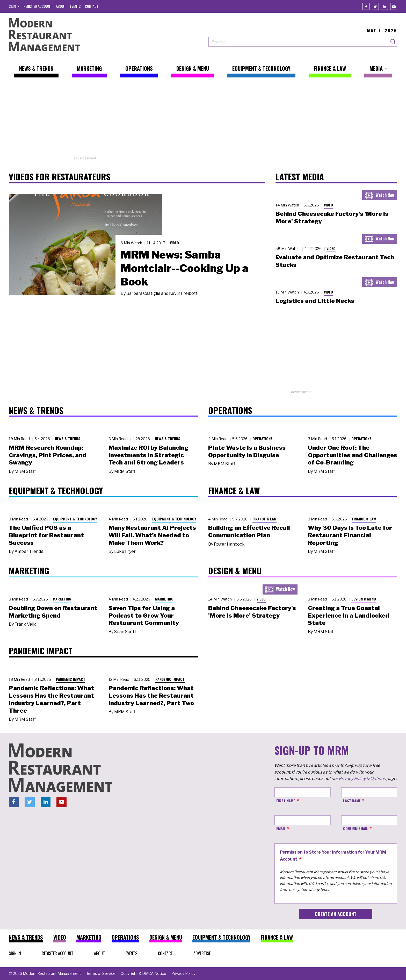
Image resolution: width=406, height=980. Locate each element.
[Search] (393, 42)
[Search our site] (299, 42)
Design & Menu (364, 599)
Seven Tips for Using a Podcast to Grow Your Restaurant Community (144, 616)
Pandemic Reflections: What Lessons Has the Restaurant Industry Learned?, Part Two (151, 696)
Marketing (62, 599)
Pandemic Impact (71, 679)
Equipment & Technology (75, 519)
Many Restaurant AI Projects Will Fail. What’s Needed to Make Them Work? (152, 535)
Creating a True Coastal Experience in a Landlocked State (349, 616)
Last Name (352, 801)
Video (174, 243)
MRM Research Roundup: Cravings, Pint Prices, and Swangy (48, 455)
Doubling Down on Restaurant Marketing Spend (53, 612)
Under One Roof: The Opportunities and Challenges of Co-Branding (353, 455)
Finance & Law (264, 519)
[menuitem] (14, 6)
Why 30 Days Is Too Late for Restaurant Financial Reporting (350, 535)
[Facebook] (366, 6)
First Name (286, 801)
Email (281, 828)
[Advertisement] (203, 119)
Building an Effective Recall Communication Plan (249, 531)
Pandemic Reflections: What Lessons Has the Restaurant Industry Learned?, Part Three (51, 699)
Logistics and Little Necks (315, 301)
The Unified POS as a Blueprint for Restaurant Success (46, 535)
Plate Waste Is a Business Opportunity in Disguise (247, 451)
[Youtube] (394, 6)
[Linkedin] (384, 6)
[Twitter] (375, 6)
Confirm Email (356, 828)
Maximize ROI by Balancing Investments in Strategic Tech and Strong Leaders (148, 455)
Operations (263, 438)
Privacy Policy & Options (362, 779)
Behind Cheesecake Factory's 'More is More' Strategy (252, 612)
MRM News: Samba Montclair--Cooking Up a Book (184, 268)
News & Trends (68, 438)
